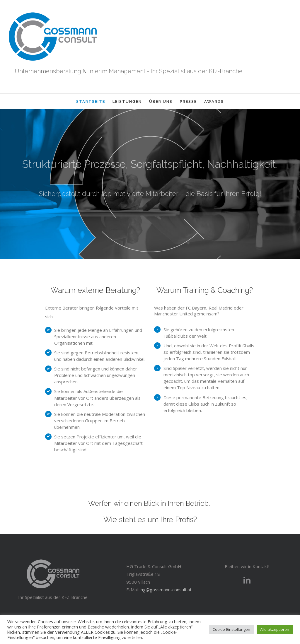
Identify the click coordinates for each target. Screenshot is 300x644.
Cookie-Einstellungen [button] (231, 629)
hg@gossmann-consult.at (166, 590)
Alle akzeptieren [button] (275, 629)
